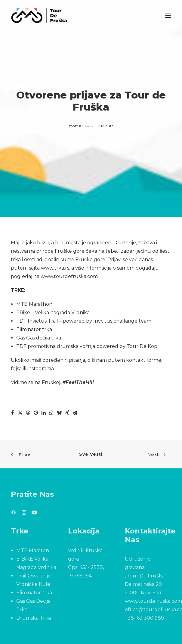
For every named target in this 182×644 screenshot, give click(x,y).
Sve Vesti (91, 454)
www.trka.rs (55, 268)
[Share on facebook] (12, 413)
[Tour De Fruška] (39, 16)
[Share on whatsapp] (51, 413)
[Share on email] (75, 413)
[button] (168, 16)
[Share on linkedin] (44, 413)
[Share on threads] (28, 413)
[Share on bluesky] (59, 413)
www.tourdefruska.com (69, 276)
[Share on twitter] (20, 413)
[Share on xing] (67, 413)
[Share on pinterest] (36, 413)
